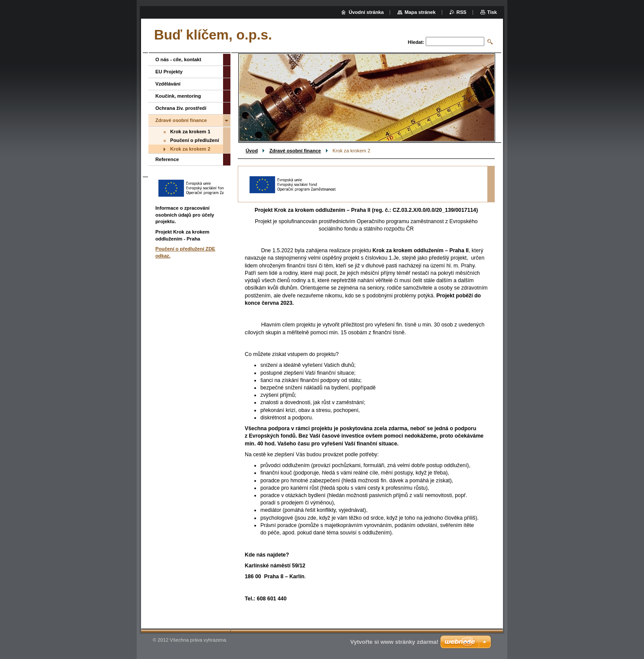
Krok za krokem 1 (190, 132)
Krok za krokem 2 (190, 149)
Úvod (252, 151)
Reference (167, 159)
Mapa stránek (420, 12)
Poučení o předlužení (195, 140)
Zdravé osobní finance (295, 151)
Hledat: (416, 42)
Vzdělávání (168, 84)
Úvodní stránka (366, 12)
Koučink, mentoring (178, 96)
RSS (462, 12)
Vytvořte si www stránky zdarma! (394, 642)
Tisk (492, 12)
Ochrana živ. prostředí (181, 108)
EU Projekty (169, 72)
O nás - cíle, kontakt (178, 59)
